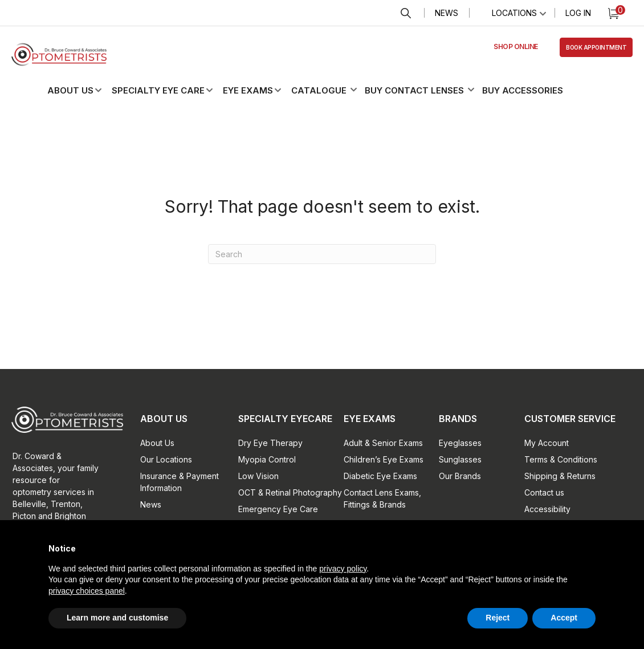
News (447, 13)
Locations (514, 13)
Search (406, 13)
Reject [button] (498, 618)
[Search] (322, 254)
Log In (578, 13)
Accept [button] (564, 618)
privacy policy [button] (343, 569)
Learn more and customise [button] (117, 618)
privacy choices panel (87, 591)
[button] (84, 90)
